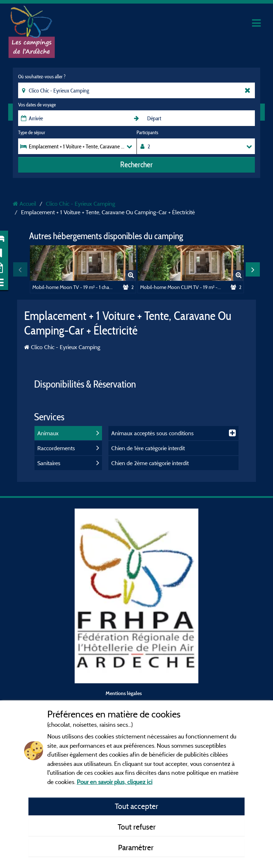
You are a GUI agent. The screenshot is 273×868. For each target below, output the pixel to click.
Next (253, 269)
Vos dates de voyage (37, 105)
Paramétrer (137, 847)
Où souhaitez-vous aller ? (42, 77)
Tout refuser (137, 827)
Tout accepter (136, 806)
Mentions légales (124, 693)
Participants (147, 132)
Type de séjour (32, 132)
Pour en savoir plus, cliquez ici (115, 782)
